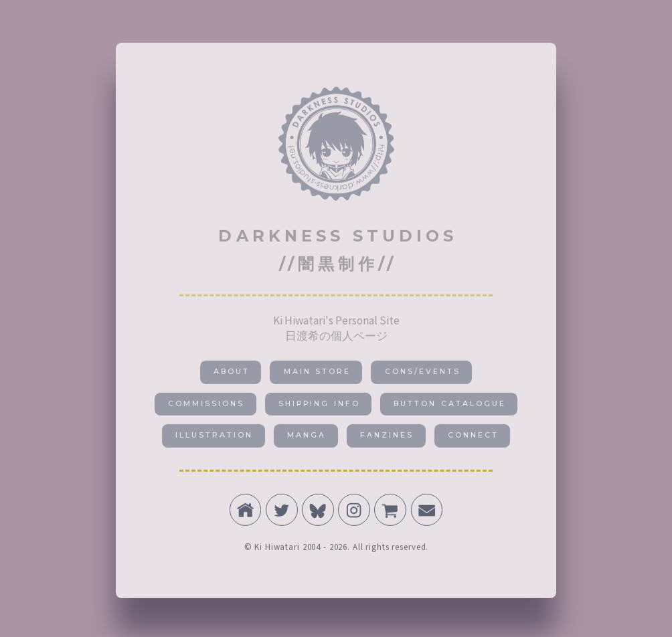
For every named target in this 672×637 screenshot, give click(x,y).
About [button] (232, 374)
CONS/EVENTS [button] (423, 374)
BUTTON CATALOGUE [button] (450, 406)
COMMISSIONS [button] (206, 406)
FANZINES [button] (387, 438)
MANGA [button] (307, 438)
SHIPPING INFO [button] (319, 406)
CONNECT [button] (473, 438)
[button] (246, 513)
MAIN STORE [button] (317, 374)
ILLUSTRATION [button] (214, 438)
